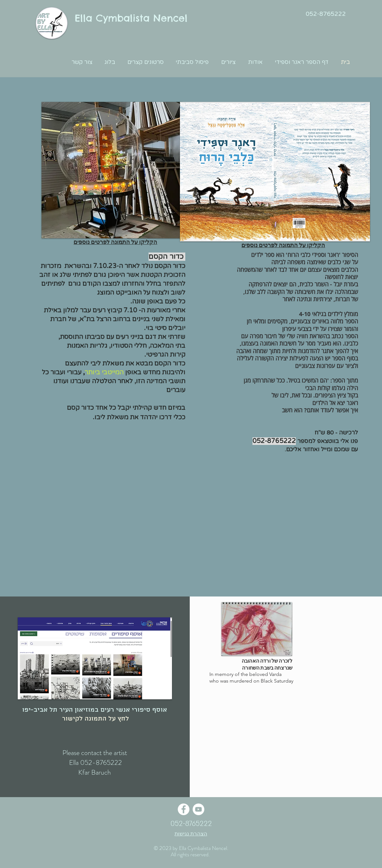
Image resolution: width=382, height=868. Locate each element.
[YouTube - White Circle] (198, 809)
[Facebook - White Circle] (184, 809)
